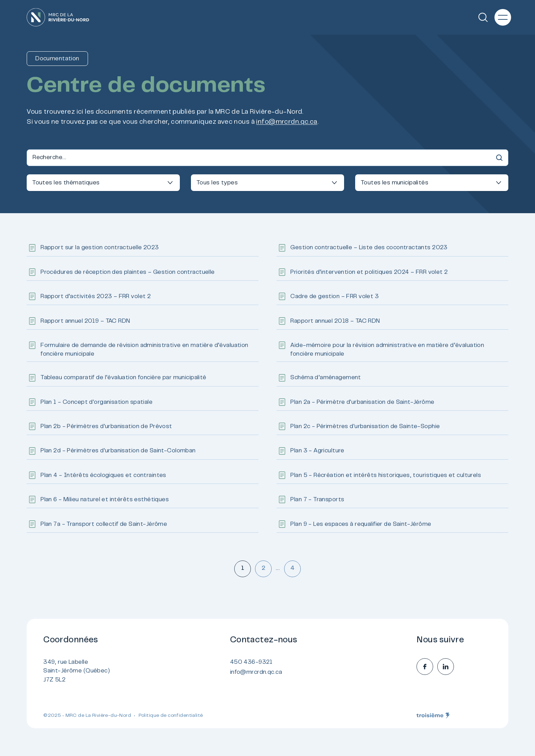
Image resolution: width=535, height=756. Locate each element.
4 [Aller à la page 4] (292, 568)
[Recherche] (483, 17)
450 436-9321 (251, 662)
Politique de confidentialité (171, 716)
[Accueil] (58, 17)
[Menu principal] (503, 17)
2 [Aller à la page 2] (264, 568)
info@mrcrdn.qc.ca (287, 122)
